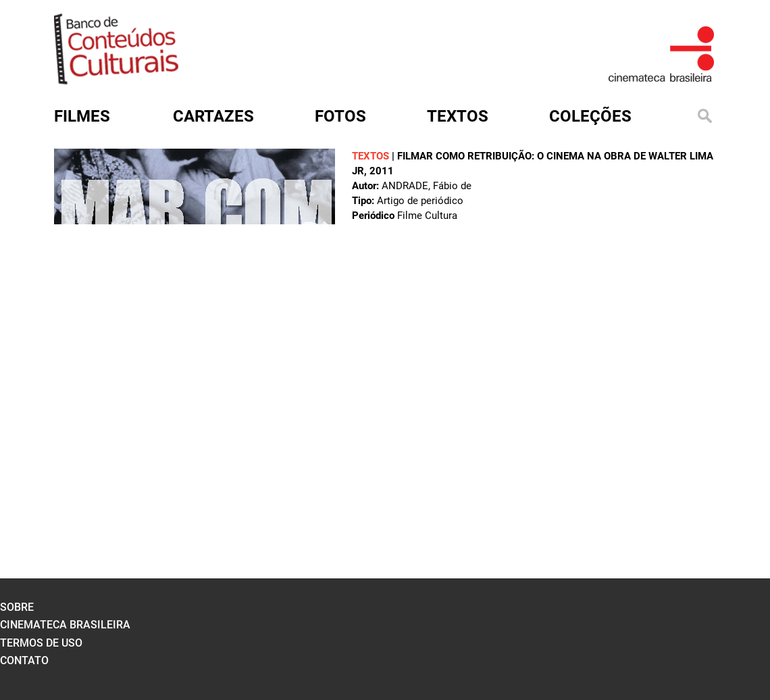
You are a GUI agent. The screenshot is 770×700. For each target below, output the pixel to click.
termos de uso (41, 643)
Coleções (590, 116)
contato (24, 660)
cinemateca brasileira (65, 625)
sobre (17, 607)
